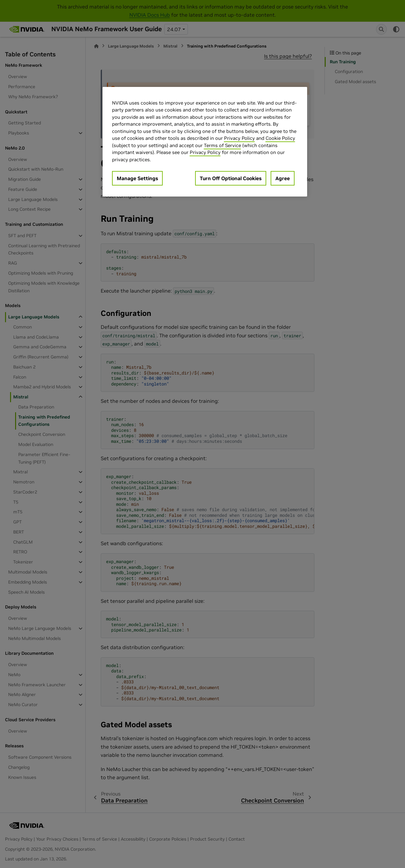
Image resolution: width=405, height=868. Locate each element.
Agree (283, 178)
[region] (205, 142)
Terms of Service (222, 145)
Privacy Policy (239, 138)
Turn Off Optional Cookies (231, 178)
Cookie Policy (280, 138)
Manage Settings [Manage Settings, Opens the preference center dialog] (137, 178)
